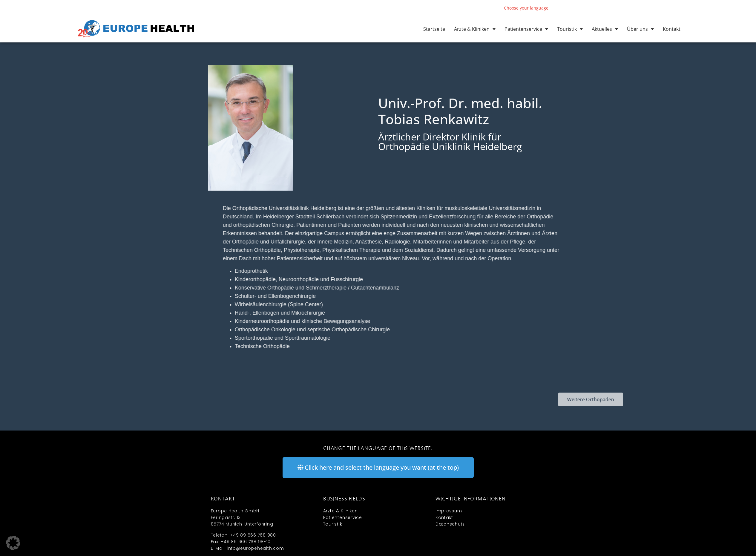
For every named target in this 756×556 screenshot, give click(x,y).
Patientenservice (526, 29)
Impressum (449, 511)
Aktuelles (605, 29)
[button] (13, 543)
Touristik (570, 29)
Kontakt (672, 29)
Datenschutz (450, 524)
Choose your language (526, 8)
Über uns (640, 29)
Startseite (434, 29)
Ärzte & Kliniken (475, 29)
